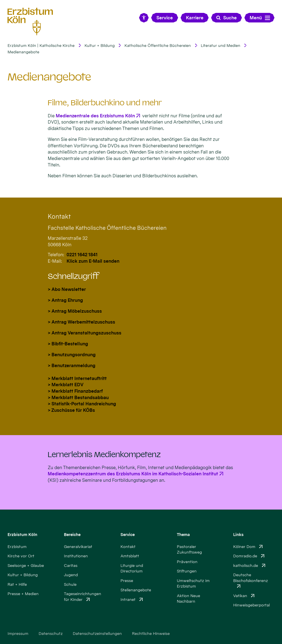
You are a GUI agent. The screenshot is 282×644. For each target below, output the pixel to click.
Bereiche (72, 535)
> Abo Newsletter (67, 289)
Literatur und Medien (221, 45)
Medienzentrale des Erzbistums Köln (95, 116)
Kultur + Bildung (100, 45)
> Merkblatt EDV (66, 385)
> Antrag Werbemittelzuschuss (81, 322)
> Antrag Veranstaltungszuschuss (85, 333)
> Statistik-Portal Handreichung (82, 404)
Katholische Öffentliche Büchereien (158, 45)
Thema (183, 535)
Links (238, 535)
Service (128, 535)
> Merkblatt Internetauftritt (77, 378)
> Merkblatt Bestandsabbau (78, 397)
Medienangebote (23, 52)
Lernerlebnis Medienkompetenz (104, 455)
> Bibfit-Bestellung (68, 344)
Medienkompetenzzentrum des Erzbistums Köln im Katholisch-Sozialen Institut (133, 474)
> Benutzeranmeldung (72, 365)
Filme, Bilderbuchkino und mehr (105, 103)
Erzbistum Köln (22, 535)
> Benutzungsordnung (72, 355)
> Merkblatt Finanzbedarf (75, 391)
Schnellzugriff (73, 276)
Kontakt (59, 216)
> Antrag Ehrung (65, 300)
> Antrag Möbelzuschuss (75, 311)
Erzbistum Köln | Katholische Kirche (41, 45)
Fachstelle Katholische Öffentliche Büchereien (107, 228)
